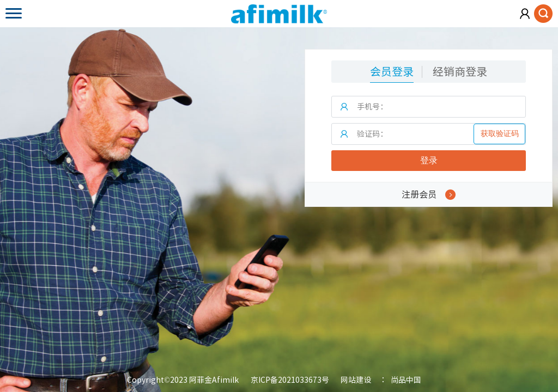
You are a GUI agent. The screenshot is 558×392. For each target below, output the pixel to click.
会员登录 (392, 71)
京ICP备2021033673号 (290, 380)
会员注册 (525, 14)
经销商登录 (460, 71)
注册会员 (429, 194)
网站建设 (356, 380)
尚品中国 (406, 380)
